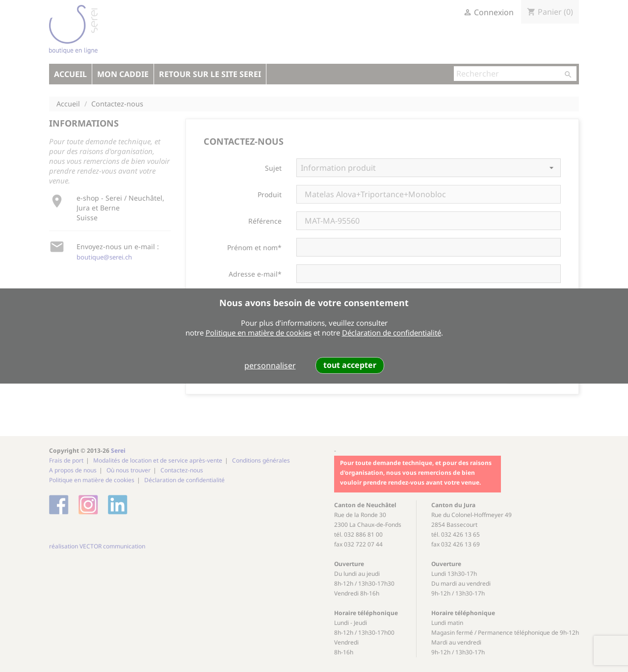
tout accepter (350, 365)
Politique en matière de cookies (259, 333)
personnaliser (270, 365)
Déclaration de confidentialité (392, 333)
